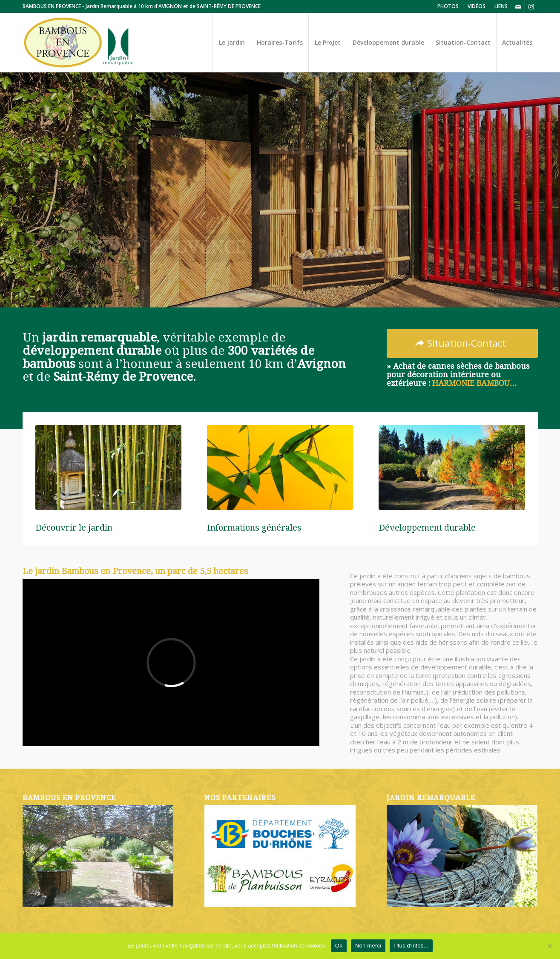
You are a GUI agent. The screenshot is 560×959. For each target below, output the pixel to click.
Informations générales (254, 528)
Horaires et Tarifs (128, 286)
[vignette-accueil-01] (108, 467)
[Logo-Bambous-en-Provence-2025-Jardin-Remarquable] (79, 43)
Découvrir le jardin (55, 286)
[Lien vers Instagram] (531, 6)
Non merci (368, 946)
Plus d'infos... (411, 946)
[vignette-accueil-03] (452, 467)
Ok (339, 946)
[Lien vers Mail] (518, 6)
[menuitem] (448, 6)
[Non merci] (549, 946)
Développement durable (427, 528)
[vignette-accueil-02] (280, 467)
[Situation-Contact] (462, 343)
